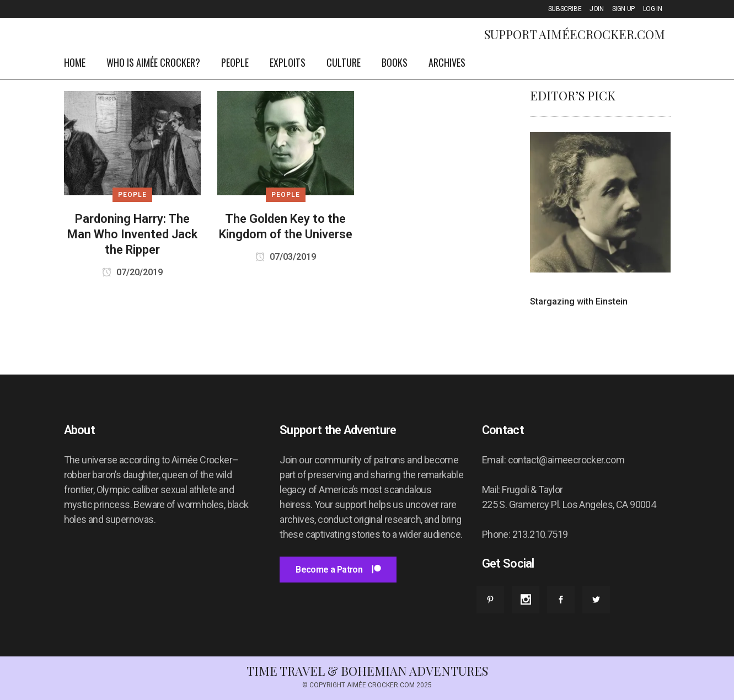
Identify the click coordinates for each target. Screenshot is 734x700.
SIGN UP (623, 9)
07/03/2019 (286, 257)
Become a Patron (338, 570)
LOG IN (653, 9)
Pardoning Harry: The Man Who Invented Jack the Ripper (132, 234)
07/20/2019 (132, 272)
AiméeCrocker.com (602, 34)
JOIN (596, 9)
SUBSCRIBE (565, 9)
